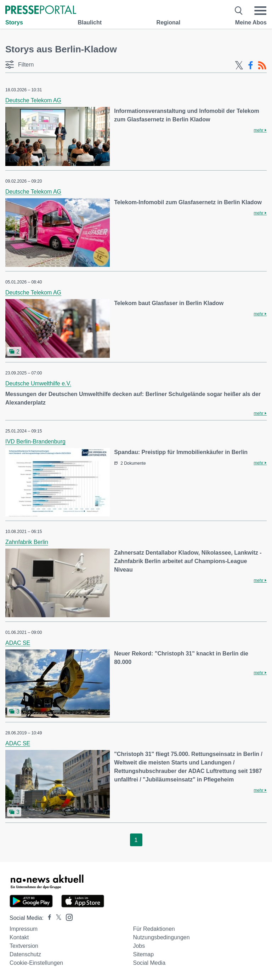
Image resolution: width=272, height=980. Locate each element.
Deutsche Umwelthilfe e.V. (38, 383)
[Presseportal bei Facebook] (47, 918)
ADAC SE (18, 643)
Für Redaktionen (154, 929)
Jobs (139, 946)
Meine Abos (251, 22)
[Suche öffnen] (239, 11)
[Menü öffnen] (260, 11)
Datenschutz (25, 954)
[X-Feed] (239, 65)
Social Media (149, 963)
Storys (14, 22)
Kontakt (19, 937)
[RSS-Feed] (262, 65)
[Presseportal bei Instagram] (67, 917)
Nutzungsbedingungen (161, 937)
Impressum (24, 929)
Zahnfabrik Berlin (27, 542)
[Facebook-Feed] (251, 65)
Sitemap (143, 954)
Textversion (24, 946)
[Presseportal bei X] (56, 918)
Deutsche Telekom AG (33, 100)
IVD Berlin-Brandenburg (35, 442)
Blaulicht (90, 22)
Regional (169, 22)
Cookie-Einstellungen (36, 963)
